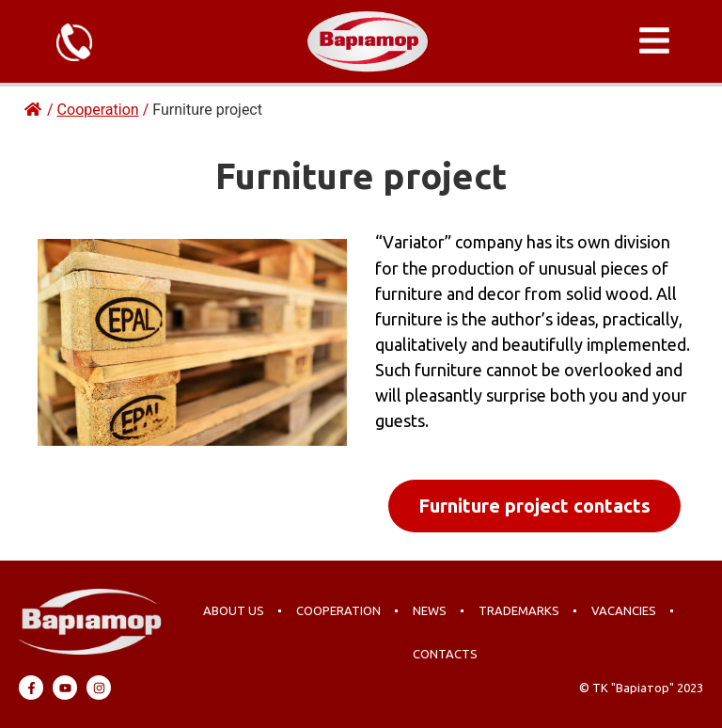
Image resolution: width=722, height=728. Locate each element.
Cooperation (338, 610)
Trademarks (519, 610)
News (430, 610)
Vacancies (624, 610)
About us (234, 610)
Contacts (445, 654)
